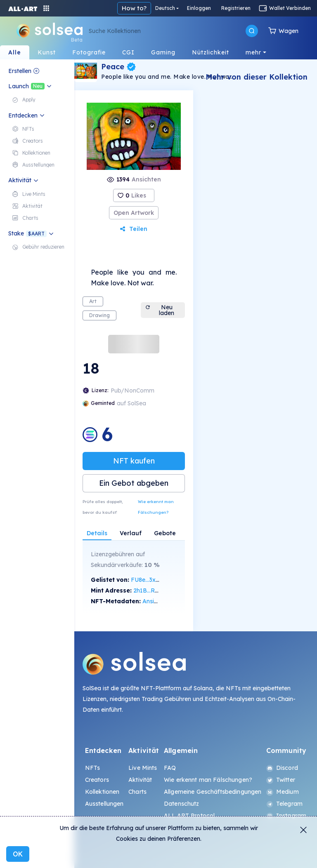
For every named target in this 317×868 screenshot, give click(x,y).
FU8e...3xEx (147, 580)
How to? (134, 8)
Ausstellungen (104, 804)
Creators (97, 780)
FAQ (170, 768)
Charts (137, 792)
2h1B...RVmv (150, 590)
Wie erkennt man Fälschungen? (156, 507)
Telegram (284, 804)
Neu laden (160, 310)
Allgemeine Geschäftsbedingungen (213, 792)
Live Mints (143, 768)
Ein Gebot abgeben (134, 483)
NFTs (93, 768)
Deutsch (165, 8)
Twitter (281, 780)
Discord (282, 768)
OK (18, 854)
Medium (283, 792)
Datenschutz (182, 804)
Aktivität (140, 780)
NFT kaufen (134, 461)
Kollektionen (102, 792)
